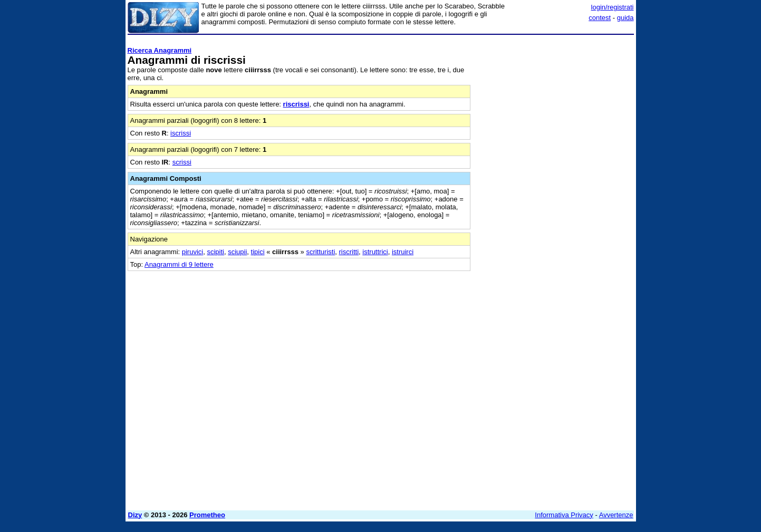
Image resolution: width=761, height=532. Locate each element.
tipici (258, 252)
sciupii (237, 252)
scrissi (182, 162)
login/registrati (613, 7)
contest (600, 18)
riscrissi (296, 104)
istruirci (403, 252)
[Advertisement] (555, 197)
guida (625, 18)
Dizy (135, 515)
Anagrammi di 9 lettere (179, 264)
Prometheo (207, 515)
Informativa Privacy (564, 515)
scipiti (215, 252)
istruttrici (375, 252)
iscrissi (181, 133)
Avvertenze (616, 515)
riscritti (349, 252)
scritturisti (320, 252)
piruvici (192, 252)
